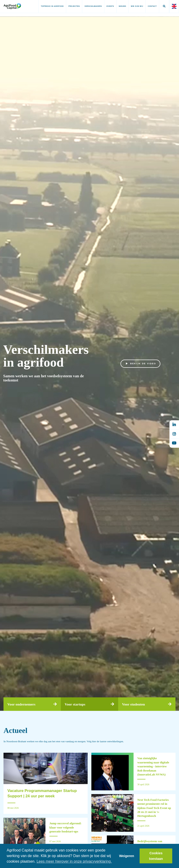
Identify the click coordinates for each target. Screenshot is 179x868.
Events (110, 6)
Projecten (74, 6)
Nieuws (122, 6)
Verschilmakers (93, 6)
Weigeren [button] (127, 856)
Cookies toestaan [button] (156, 856)
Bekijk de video (141, 364)
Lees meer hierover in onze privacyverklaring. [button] (74, 861)
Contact (152, 6)
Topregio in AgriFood (52, 6)
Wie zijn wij (137, 6)
